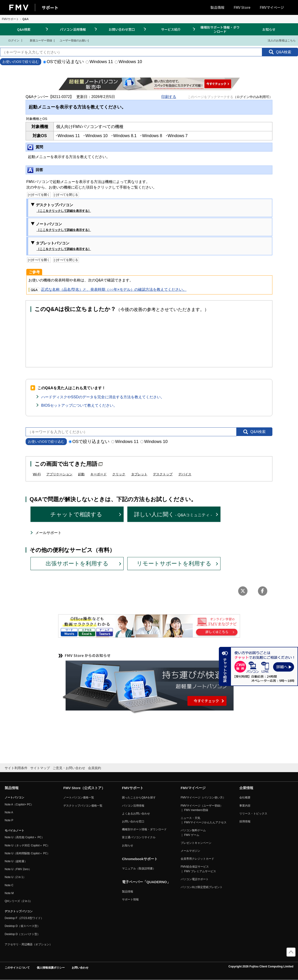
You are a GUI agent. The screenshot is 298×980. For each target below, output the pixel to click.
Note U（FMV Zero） (18, 869)
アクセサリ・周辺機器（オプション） (28, 944)
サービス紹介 (171, 29)
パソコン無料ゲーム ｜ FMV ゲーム (193, 833)
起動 (81, 474)
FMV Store (242, 7)
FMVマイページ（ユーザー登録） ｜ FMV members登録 (202, 808)
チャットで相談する (76, 514)
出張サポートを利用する (77, 563)
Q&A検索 (24, 29)
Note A (9, 812)
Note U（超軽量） (16, 861)
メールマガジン (190, 851)
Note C (9, 885)
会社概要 (245, 798)
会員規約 (95, 768)
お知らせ (269, 29)
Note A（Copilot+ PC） (19, 804)
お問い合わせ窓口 (122, 29)
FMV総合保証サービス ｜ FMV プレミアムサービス (198, 869)
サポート (50, 7)
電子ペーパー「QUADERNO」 (146, 882)
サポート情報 (130, 899)
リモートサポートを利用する (174, 563)
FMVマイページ (272, 7)
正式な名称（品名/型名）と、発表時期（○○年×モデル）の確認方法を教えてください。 (107, 289)
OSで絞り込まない (64, 62)
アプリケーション (59, 474)
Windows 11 (99, 62)
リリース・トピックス (253, 814)
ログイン (11, 40)
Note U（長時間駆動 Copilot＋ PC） (27, 853)
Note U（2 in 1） (15, 877)
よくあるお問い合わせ (136, 814)
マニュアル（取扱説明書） (139, 868)
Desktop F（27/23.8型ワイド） (24, 918)
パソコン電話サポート (195, 879)
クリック (119, 474)
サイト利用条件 (16, 768)
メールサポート (48, 533)
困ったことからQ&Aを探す (139, 798)
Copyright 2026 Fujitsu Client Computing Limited (261, 966)
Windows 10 (128, 62)
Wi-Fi (37, 474)
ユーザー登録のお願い (71, 40)
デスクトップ (163, 474)
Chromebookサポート (140, 859)
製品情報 (217, 7)
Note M (9, 893)
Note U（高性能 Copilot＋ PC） (24, 837)
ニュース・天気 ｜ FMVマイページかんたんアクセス (204, 820)
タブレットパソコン (63, 246)
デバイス (185, 474)
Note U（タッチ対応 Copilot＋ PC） (27, 845)
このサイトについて (17, 968)
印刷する (169, 97)
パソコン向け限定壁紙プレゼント (202, 887)
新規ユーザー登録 (38, 40)
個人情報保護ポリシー (51, 968)
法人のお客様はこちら (279, 40)
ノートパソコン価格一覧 (79, 798)
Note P (9, 820)
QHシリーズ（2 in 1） (19, 901)
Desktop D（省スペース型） (22, 926)
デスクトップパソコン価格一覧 (83, 806)
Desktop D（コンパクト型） (22, 934)
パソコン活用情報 (73, 29)
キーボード (98, 474)
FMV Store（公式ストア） (84, 788)
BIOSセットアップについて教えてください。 (79, 405)
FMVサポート (10, 19)
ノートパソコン (63, 227)
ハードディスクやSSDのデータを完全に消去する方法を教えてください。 (103, 397)
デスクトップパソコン (63, 208)
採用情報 (245, 821)
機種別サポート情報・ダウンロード (220, 29)
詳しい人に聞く (173, 514)
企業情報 (246, 788)
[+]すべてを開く (39, 195)
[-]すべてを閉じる (66, 195)
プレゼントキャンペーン (196, 843)
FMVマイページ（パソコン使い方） (203, 798)
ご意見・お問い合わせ (69, 768)
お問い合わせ (80, 968)
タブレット (139, 474)
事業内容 (245, 806)
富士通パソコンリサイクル (139, 837)
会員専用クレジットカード (197, 859)
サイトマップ (40, 768)
